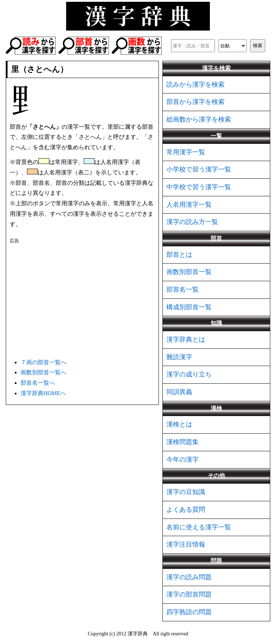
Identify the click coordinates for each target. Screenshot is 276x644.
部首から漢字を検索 (195, 102)
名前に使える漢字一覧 (199, 527)
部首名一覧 (183, 289)
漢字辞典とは (186, 339)
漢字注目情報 (186, 544)
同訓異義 (179, 392)
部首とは (179, 255)
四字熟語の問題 (189, 612)
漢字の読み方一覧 (192, 222)
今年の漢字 (183, 460)
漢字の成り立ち (189, 374)
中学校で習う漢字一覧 (199, 187)
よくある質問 (186, 510)
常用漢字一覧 (186, 152)
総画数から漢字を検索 (199, 119)
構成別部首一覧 (189, 307)
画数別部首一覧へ (43, 372)
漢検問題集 (183, 442)
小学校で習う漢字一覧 (199, 169)
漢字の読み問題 (189, 577)
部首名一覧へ (38, 383)
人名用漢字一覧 (189, 205)
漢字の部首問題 (189, 594)
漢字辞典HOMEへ (43, 393)
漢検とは (179, 424)
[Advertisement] (82, 300)
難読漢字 (179, 357)
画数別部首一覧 (189, 272)
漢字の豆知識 (186, 492)
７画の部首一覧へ (43, 362)
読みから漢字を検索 (195, 85)
